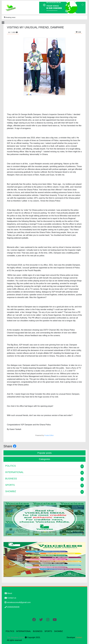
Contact (79, 637)
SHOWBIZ (58, 631)
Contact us (10, 598)
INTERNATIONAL (24, 631)
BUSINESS (38, 631)
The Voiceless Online (16, 637)
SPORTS (48, 631)
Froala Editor (49, 435)
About (8, 593)
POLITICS (10, 631)
